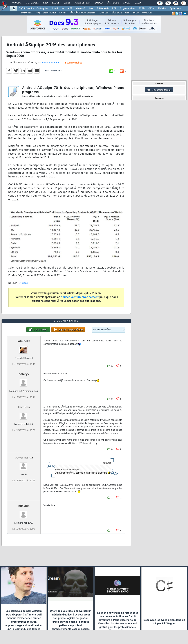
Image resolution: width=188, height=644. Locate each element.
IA (63, 8)
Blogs (56, 3)
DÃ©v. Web (103, 8)
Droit (127, 3)
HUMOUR (147, 13)
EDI (114, 8)
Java (91, 8)
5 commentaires (73, 63)
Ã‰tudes (113, 3)
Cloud (55, 8)
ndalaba (24, 506)
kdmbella (24, 341)
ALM (70, 8)
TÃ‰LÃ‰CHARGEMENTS (83, 13)
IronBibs (24, 407)
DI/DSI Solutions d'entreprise (34, 8)
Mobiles (162, 8)
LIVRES (63, 13)
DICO (136, 13)
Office (151, 8)
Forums (17, 3)
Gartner (25, 283)
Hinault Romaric (50, 63)
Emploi (99, 3)
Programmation (127, 8)
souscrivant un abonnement (80, 297)
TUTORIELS (27, 13)
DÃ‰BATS (117, 13)
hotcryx (24, 374)
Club (138, 3)
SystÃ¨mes (175, 8)
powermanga (24, 457)
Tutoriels (32, 3)
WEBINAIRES (50, 13)
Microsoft (81, 8)
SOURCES (103, 13)
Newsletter (82, 3)
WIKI (128, 13)
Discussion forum (159, 90)
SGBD (142, 8)
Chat (67, 3)
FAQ (45, 3)
